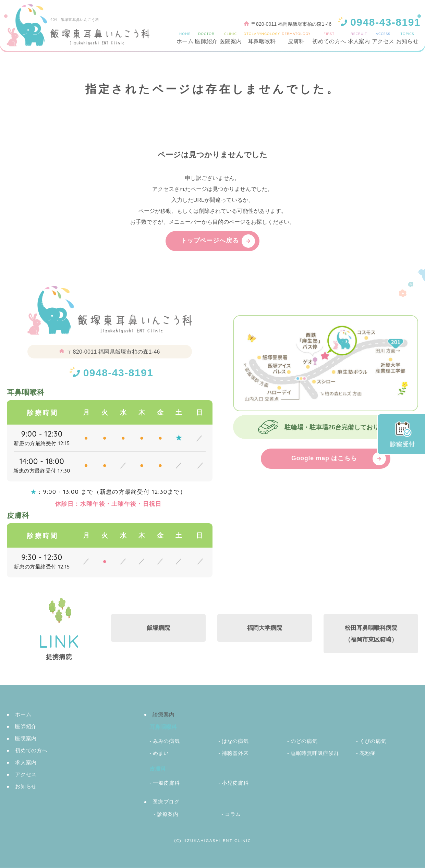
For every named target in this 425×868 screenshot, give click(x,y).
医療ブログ (166, 802)
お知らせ (407, 38)
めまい (161, 753)
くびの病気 (373, 741)
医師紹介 (206, 38)
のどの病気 (304, 741)
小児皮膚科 (235, 783)
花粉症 (368, 753)
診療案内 (168, 814)
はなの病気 (235, 741)
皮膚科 (296, 38)
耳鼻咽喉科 (262, 38)
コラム (233, 814)
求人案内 (359, 38)
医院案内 (230, 38)
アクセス (383, 38)
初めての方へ (329, 38)
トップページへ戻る (210, 241)
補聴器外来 (235, 753)
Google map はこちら (324, 459)
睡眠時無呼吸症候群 (315, 753)
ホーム (185, 38)
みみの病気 (166, 741)
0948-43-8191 (118, 373)
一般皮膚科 (166, 783)
